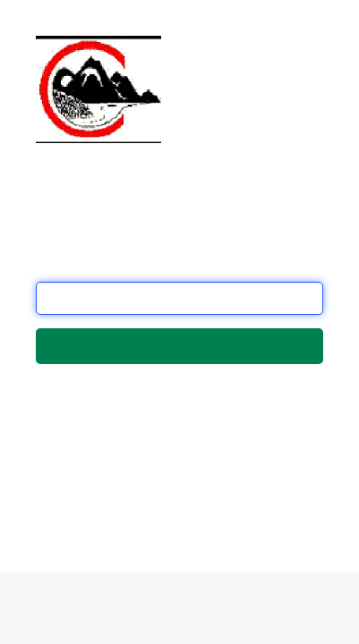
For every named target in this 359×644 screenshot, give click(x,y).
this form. (122, 508)
